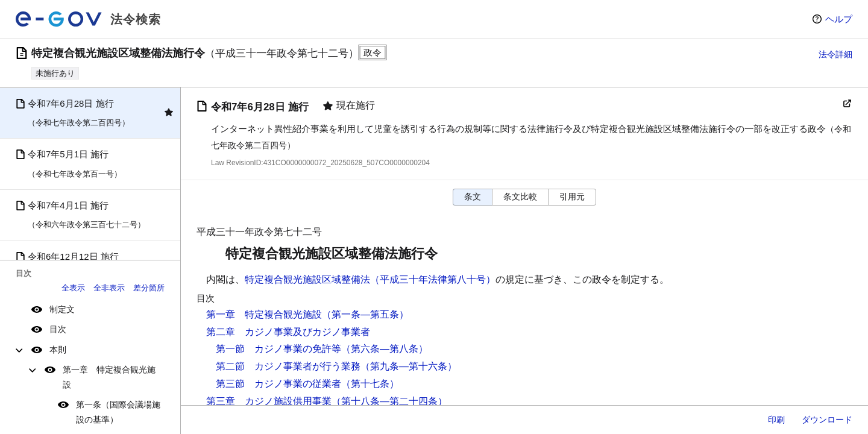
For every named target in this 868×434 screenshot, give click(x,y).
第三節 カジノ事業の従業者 (278, 384)
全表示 (73, 288)
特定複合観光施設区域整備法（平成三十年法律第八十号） (370, 279)
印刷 (776, 420)
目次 (58, 329)
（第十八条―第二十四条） (389, 401)
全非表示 (109, 288)
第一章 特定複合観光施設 (109, 377)
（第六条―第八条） (385, 349)
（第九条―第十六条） (409, 366)
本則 (58, 350)
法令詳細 (835, 54)
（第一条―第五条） (365, 314)
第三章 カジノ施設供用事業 (269, 401)
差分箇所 (149, 288)
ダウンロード (827, 420)
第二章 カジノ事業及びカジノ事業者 (288, 332)
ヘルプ (839, 19)
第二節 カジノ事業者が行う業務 (288, 366)
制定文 (62, 309)
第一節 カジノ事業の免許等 (278, 349)
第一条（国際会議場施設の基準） (118, 412)
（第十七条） (370, 384)
